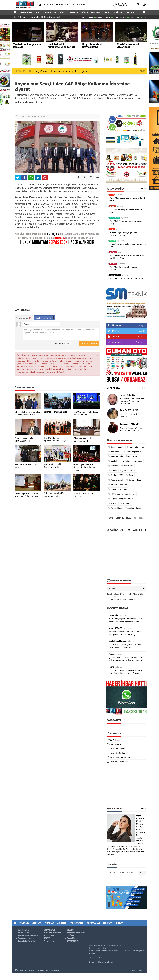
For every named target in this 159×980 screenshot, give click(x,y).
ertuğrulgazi (132, 456)
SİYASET (107, 13)
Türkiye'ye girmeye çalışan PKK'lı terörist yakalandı (40, 17)
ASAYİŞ (39, 13)
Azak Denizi (114, 452)
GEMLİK (113, 206)
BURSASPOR (51, 13)
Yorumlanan (124, 518)
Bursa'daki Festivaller (52, 933)
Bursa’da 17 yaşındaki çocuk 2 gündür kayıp (126, 222)
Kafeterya (126, 503)
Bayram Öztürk (116, 447)
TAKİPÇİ (116, 331)
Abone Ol (141, 337)
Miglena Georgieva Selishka (121, 499)
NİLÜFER (113, 252)
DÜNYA (85, 13)
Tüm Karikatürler (137, 530)
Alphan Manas (133, 508)
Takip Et (141, 331)
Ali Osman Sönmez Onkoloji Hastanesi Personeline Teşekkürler (132, 401)
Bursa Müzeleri (73, 938)
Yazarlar (114, 388)
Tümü (143, 189)
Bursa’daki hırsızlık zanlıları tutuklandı (126, 278)
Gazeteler (55, 970)
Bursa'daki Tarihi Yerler (76, 933)
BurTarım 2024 (116, 475)
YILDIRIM (71, 930)
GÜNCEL (63, 13)
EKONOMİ (96, 13)
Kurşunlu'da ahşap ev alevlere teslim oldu (126, 211)
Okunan (139, 518)
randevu (138, 461)
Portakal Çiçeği (116, 508)
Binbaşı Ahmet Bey (118, 485)
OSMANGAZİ (114, 218)
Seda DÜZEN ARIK (129, 410)
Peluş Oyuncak (116, 480)
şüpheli (112, 470)
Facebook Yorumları (45, 318)
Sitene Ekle (43, 970)
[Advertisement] (57, 275)
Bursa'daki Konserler (26, 938)
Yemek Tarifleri (24, 930)
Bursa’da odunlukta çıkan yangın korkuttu (124, 268)
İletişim (30, 970)
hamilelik (113, 461)
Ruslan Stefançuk (135, 447)
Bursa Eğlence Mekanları (28, 936)
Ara (142, 873)
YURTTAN (130, 13)
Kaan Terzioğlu (116, 456)
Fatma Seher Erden (118, 489)
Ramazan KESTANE (129, 424)
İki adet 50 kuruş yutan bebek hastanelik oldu (127, 245)
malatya (126, 461)
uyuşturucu (127, 466)
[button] (127, 589)
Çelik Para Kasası (128, 470)
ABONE (115, 337)
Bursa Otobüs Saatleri (119, 753)
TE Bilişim (140, 970)
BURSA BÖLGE (26, 13)
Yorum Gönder (24, 318)
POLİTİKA (118, 13)
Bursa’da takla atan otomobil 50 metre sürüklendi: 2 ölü (126, 257)
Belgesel (113, 503)
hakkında (113, 466)
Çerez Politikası (116, 745)
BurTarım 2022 (134, 480)
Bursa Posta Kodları (118, 749)
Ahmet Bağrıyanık (132, 452)
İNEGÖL (113, 241)
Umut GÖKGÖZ (127, 395)
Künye (19, 970)
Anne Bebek (49, 941)
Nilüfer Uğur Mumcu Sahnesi (122, 494)
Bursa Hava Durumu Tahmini (122, 757)
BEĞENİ (116, 326)
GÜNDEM (74, 13)
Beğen (142, 326)
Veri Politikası (115, 740)
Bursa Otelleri (49, 936)
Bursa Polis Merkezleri (27, 941)
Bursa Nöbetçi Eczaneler (120, 762)
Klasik (130, 475)
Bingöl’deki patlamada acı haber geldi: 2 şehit (61, 71)
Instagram (116, 342)
